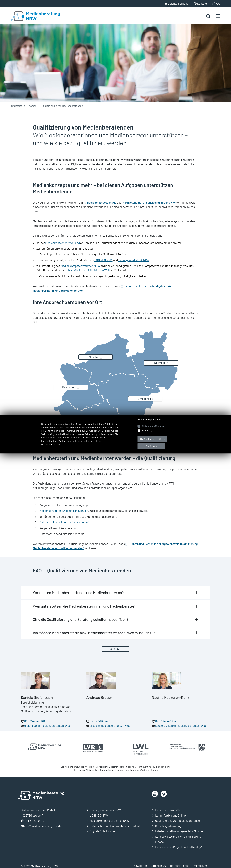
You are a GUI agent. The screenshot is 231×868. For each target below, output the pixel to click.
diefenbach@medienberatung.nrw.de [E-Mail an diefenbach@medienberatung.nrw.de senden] (47, 725)
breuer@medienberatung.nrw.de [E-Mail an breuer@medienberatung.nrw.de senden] (110, 725)
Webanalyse (148, 430)
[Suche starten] (208, 16)
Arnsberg (143, 399)
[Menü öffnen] (218, 16)
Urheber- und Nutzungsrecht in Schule (179, 831)
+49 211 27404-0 (34, 820)
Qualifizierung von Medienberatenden (178, 820)
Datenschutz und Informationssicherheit (65, 522)
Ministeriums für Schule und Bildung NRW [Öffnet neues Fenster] (151, 202)
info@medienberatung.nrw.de (43, 826)
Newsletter (140, 866)
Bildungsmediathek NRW (134, 260)
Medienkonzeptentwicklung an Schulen (64, 511)
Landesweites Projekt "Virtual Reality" (178, 847)
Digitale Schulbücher (103, 831)
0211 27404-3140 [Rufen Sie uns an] (35, 721)
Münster (94, 357)
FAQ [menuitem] (218, 3)
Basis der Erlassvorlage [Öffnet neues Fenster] (102, 202)
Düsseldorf (69, 387)
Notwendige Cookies (153, 426)
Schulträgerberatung (168, 826)
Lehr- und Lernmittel (168, 810)
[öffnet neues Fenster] (155, 794)
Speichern (151, 446)
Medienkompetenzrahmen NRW (80, 266)
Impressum (200, 866)
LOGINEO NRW (104, 260)
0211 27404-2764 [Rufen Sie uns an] (166, 721)
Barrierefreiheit (180, 866)
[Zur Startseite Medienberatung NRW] (31, 16)
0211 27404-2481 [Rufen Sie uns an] (100, 721)
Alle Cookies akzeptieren (153, 439)
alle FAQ (115, 649)
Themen (32, 106)
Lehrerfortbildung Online (170, 815)
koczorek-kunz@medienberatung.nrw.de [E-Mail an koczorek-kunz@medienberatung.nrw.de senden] (181, 725)
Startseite (17, 106)
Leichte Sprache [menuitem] (178, 3)
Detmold (160, 363)
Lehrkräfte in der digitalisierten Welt (88, 270)
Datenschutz (159, 866)
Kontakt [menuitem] (202, 3)
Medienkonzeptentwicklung (63, 243)
